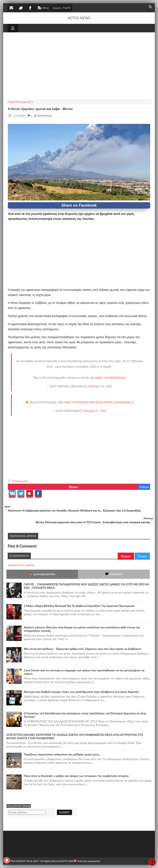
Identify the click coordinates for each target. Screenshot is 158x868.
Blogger (126, 556)
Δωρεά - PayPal (62, 8)
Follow (144, 487)
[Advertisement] (79, 65)
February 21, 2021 (100, 386)
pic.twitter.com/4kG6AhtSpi (108, 378)
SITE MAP (68, 861)
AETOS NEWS (79, 18)
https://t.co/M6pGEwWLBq (82, 402)
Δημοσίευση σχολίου (21, 565)
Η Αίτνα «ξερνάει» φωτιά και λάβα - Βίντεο (40, 109)
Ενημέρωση (20, 481)
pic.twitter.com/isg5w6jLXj (117, 402)
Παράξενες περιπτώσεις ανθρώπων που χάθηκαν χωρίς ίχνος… (62, 754)
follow (43, 8)
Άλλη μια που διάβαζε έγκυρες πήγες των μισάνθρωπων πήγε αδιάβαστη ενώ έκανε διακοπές (81, 692)
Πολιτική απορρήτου (87, 861)
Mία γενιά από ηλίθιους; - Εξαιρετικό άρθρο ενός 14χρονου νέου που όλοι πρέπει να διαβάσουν (83, 649)
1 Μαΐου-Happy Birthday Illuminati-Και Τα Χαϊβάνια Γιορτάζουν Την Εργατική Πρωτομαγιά (79, 606)
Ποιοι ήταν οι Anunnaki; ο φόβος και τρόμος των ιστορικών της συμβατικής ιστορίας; (76, 776)
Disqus (142, 556)
